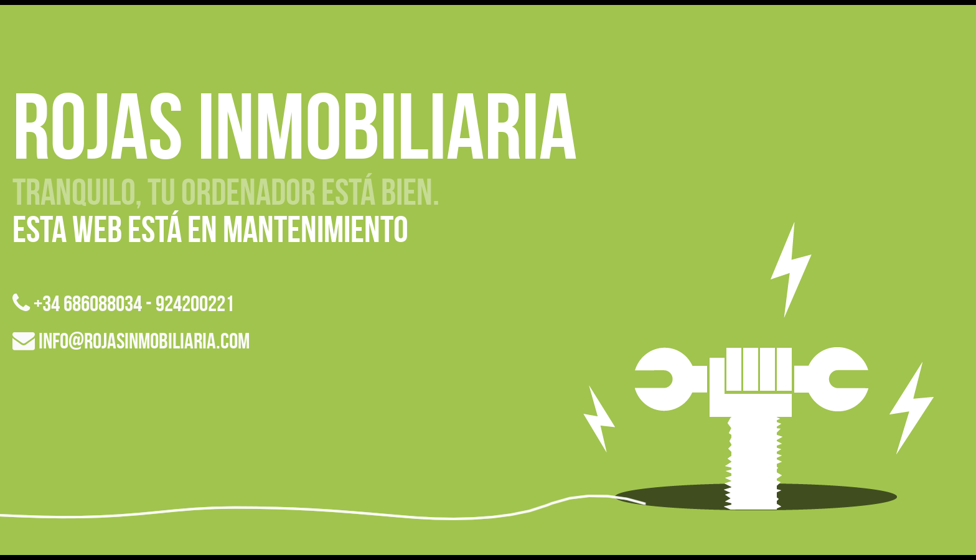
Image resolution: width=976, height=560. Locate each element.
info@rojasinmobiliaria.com (131, 341)
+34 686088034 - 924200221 (123, 303)
